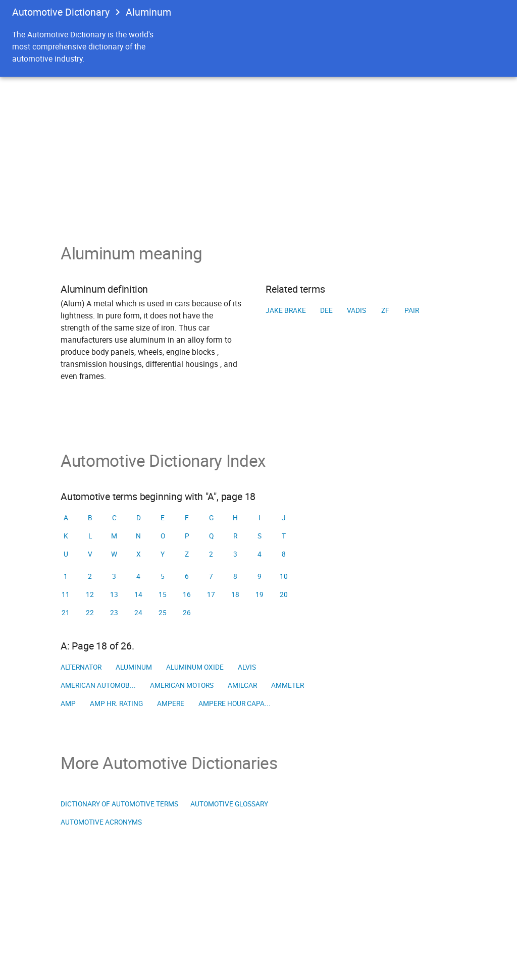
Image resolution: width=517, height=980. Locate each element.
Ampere (171, 703)
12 (90, 594)
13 (114, 594)
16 (187, 594)
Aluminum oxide (195, 667)
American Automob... (98, 685)
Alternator (81, 667)
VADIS (356, 310)
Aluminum (134, 667)
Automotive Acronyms (101, 822)
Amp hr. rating (116, 703)
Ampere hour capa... (235, 703)
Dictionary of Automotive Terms (119, 804)
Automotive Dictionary (61, 12)
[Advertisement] (258, 152)
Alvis (247, 667)
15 (163, 594)
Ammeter (288, 685)
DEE (326, 310)
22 (90, 613)
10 (284, 576)
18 (235, 594)
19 (260, 594)
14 (138, 594)
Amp (68, 703)
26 (187, 613)
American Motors (182, 685)
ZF (385, 310)
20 (284, 594)
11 (66, 594)
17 (211, 594)
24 (138, 613)
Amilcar (242, 685)
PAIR (412, 310)
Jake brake (286, 310)
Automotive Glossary (229, 804)
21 (66, 613)
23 (114, 613)
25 (163, 613)
